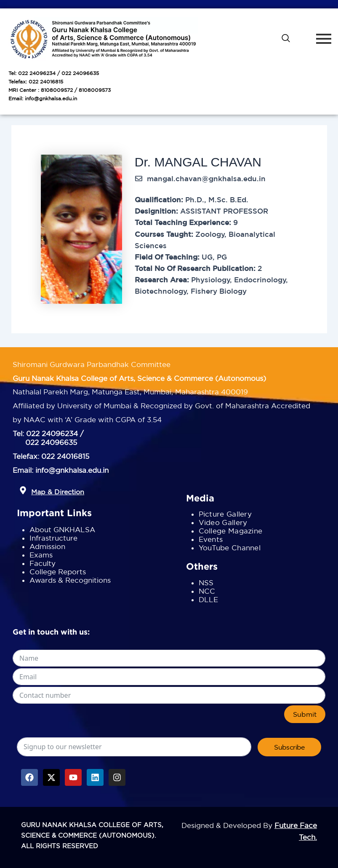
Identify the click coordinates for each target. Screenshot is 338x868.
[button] (23, 491)
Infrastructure (53, 538)
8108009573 (95, 90)
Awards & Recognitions (70, 580)
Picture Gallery (225, 514)
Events (211, 539)
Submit (305, 714)
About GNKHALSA (62, 529)
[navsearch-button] (286, 39)
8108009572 (57, 90)
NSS (206, 583)
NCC (207, 591)
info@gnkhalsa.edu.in (51, 98)
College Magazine (231, 531)
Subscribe (289, 747)
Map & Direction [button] (58, 492)
